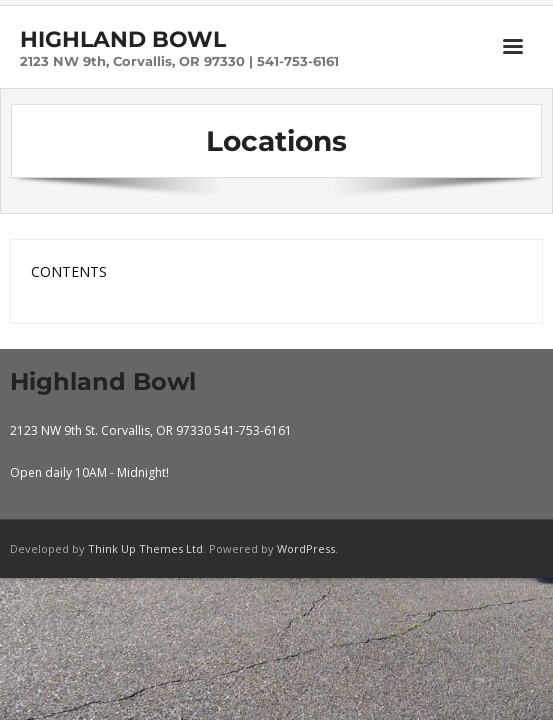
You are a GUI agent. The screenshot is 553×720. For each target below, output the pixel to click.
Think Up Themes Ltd (145, 548)
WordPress (306, 548)
